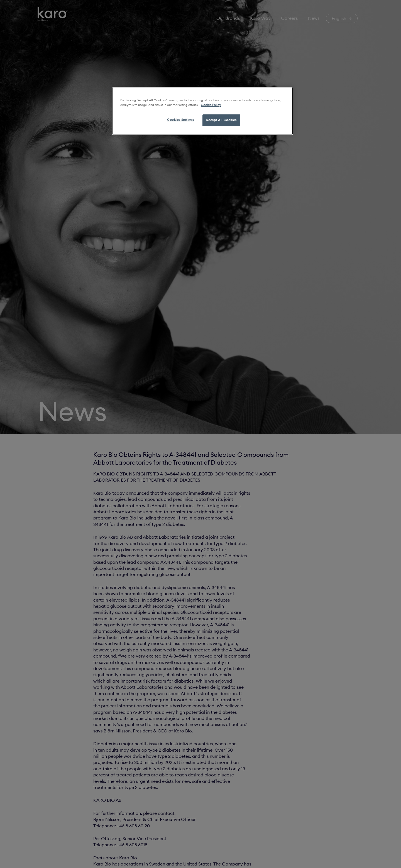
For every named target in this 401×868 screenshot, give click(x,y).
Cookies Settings (180, 120)
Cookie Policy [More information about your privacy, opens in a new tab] (211, 105)
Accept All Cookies (221, 120)
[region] (202, 111)
